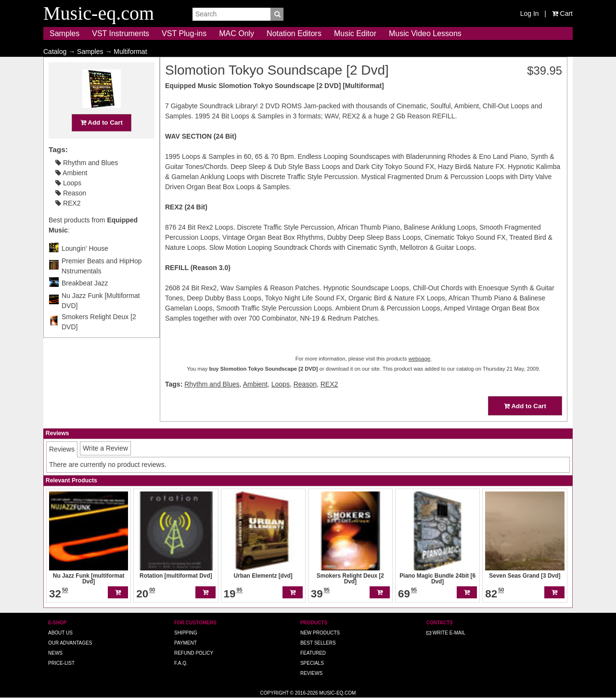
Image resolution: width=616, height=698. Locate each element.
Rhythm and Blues (87, 181)
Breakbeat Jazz (85, 302)
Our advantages (70, 643)
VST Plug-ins (184, 33)
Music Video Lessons (425, 33)
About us (60, 633)
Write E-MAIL (446, 633)
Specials (312, 663)
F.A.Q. (181, 663)
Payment (186, 643)
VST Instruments (121, 33)
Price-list (61, 663)
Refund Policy (194, 653)
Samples (64, 33)
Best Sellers (318, 643)
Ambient (71, 192)
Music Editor (355, 33)
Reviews (311, 673)
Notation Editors (294, 33)
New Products (320, 633)
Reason (71, 212)
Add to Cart (102, 141)
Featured (313, 653)
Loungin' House (85, 267)
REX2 (68, 222)
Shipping (186, 633)
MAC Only (237, 33)
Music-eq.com (337, 693)
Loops (68, 202)
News (55, 653)
